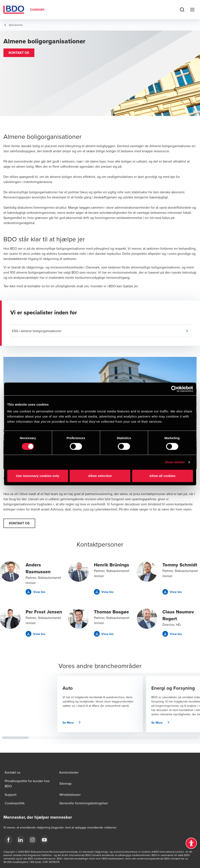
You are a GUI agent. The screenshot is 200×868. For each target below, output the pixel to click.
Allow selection (100, 476)
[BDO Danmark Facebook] (9, 840)
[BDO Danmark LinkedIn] (20, 840)
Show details (175, 462)
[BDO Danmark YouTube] (44, 840)
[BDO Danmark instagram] (32, 840)
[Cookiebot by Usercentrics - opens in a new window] (174, 389)
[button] (19, 53)
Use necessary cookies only (38, 476)
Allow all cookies (163, 476)
